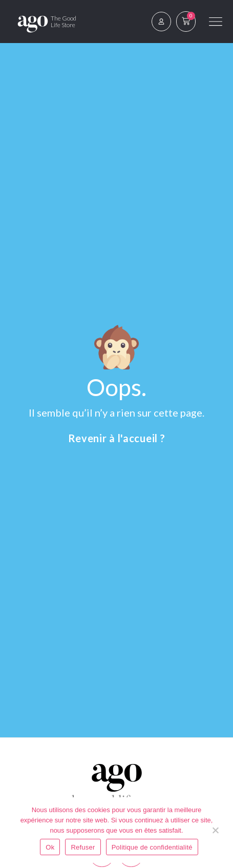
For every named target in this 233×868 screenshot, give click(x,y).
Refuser (83, 847)
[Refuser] (215, 830)
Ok (50, 847)
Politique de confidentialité (152, 847)
